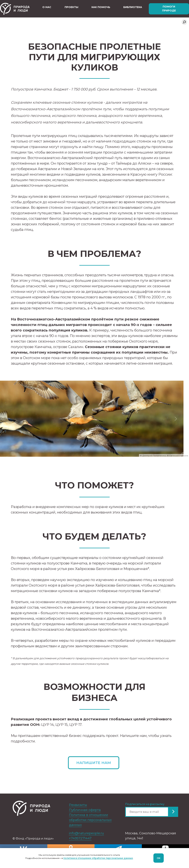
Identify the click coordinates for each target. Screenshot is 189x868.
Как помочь (101, 7)
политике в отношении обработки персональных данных (98, 858)
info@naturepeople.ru (86, 833)
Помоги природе (169, 9)
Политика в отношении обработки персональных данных (90, 820)
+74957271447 (80, 838)
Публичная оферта (85, 810)
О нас (47, 7)
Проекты (71, 7)
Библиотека (133, 7)
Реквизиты (78, 805)
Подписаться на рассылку (145, 804)
